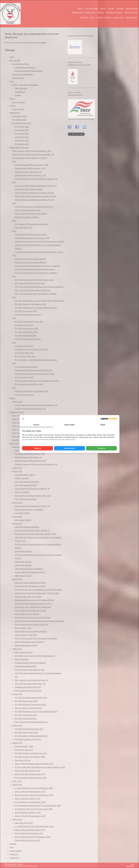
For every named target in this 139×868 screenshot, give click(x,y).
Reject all (38, 448)
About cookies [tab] (69, 425)
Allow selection (69, 448)
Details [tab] (103, 425)
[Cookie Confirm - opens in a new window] (109, 419)
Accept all (101, 448)
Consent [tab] (36, 425)
